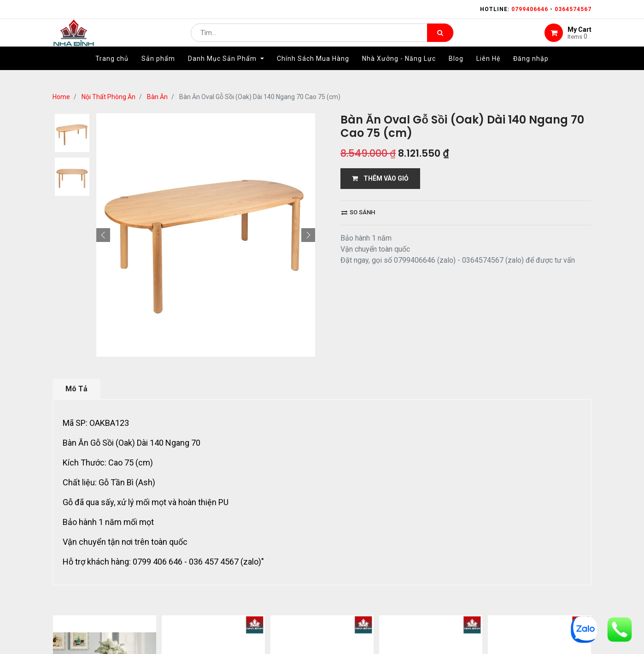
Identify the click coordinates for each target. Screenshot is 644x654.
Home (61, 97)
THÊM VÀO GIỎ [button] (380, 178)
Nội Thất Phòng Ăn (108, 97)
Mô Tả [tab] (76, 389)
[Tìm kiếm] (440, 40)
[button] (103, 235)
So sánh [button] (358, 212)
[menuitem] (112, 72)
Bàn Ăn (157, 97)
